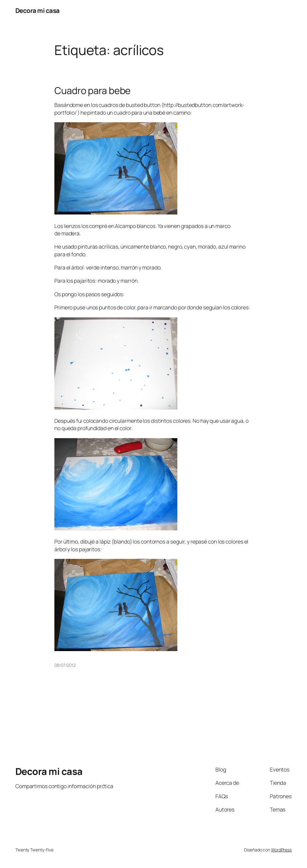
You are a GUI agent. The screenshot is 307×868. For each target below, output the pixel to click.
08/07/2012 (65, 665)
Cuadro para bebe (92, 90)
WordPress (281, 850)
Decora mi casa (37, 10)
